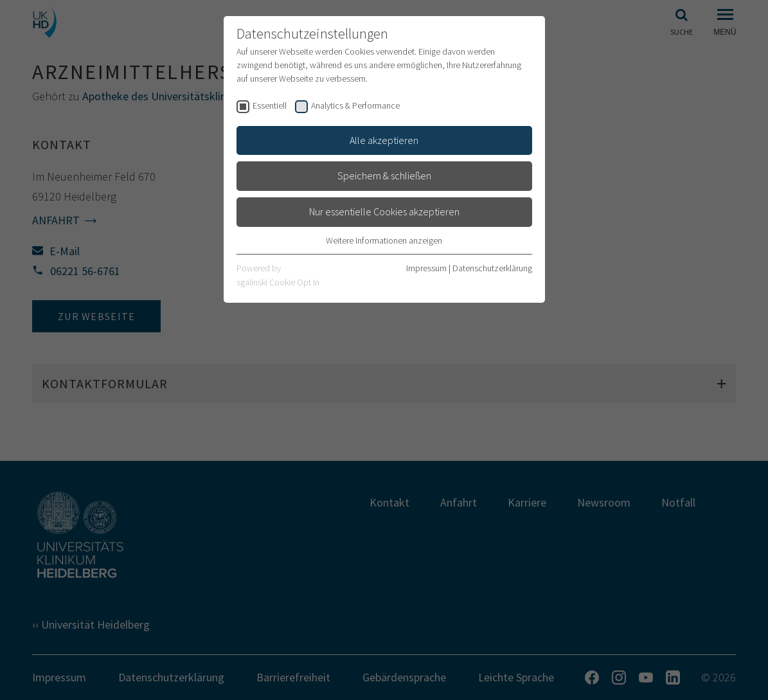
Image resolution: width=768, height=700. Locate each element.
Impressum (426, 268)
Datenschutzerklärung (492, 268)
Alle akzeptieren (384, 140)
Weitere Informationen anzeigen (384, 240)
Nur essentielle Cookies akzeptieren (384, 211)
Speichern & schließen (384, 175)
